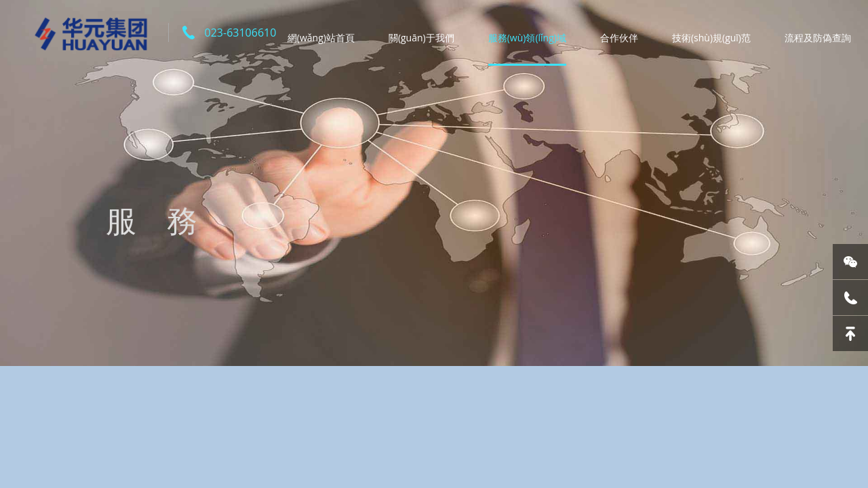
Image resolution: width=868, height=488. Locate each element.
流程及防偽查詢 (818, 38)
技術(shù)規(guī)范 (711, 38)
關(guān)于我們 (421, 38)
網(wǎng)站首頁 (321, 38)
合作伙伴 (619, 38)
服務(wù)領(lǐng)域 (527, 38)
